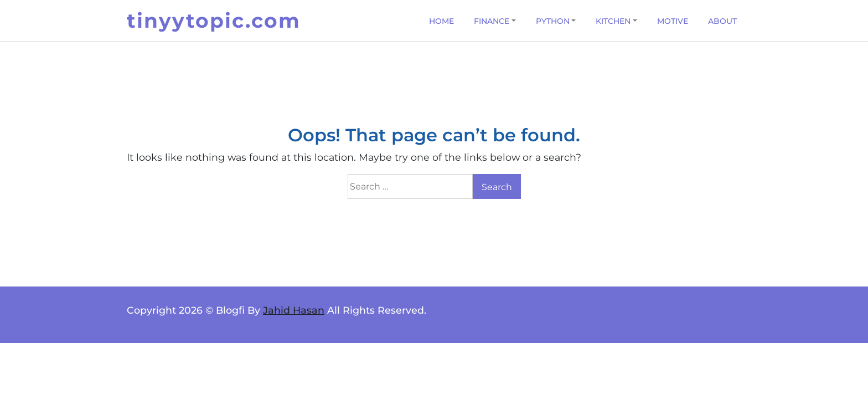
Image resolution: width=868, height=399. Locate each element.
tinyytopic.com (214, 21)
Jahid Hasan (294, 310)
